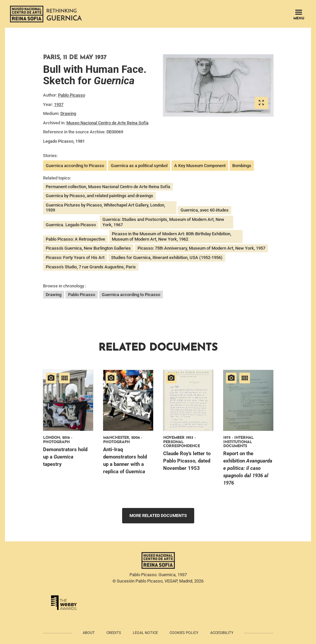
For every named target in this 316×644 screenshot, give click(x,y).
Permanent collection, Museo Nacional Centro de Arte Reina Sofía (108, 187)
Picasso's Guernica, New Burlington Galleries (88, 248)
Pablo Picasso (72, 95)
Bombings (242, 166)
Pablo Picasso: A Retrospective (75, 239)
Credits (114, 633)
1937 (59, 104)
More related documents (158, 516)
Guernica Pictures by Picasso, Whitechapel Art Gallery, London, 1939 (105, 208)
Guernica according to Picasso (75, 166)
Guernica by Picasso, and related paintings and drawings (99, 196)
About (89, 633)
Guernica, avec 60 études (205, 210)
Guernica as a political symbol (139, 166)
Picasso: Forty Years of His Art (75, 257)
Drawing (68, 113)
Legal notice (145, 633)
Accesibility (222, 633)
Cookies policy (184, 633)
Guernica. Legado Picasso (71, 225)
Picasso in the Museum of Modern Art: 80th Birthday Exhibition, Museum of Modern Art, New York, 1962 (172, 236)
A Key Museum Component (200, 166)
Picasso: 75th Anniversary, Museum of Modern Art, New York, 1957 (201, 248)
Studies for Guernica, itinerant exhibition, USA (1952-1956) (167, 257)
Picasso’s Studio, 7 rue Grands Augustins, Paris (91, 267)
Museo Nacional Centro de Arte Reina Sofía (107, 123)
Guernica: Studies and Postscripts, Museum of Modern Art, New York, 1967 (163, 222)
